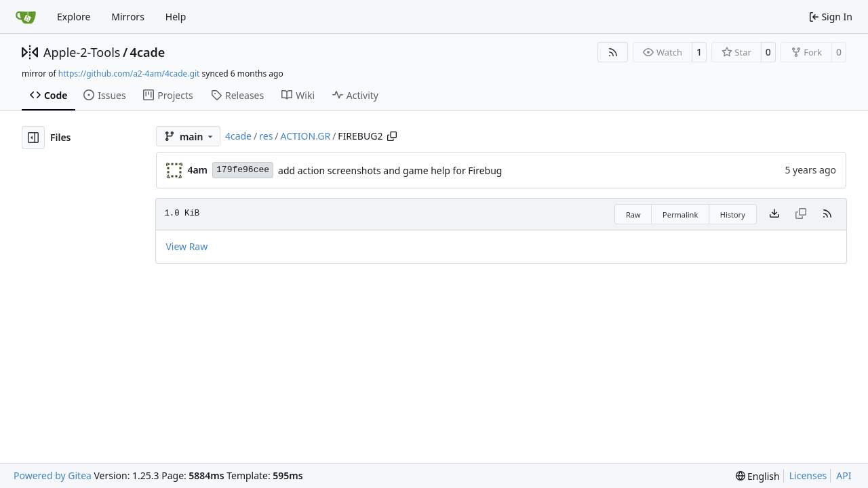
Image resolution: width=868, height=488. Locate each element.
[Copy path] (392, 136)
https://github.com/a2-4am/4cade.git (129, 74)
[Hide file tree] (33, 138)
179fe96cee (243, 170)
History (733, 215)
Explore (74, 17)
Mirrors (128, 17)
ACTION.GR (306, 136)
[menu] (758, 476)
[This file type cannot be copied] (801, 214)
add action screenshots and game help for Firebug (390, 170)
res (266, 136)
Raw (633, 215)
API (844, 475)
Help (176, 17)
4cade (148, 52)
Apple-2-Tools (82, 52)
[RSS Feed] (613, 52)
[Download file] (774, 214)
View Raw (186, 246)
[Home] (26, 17)
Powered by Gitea (53, 475)
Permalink (680, 215)
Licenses (808, 475)
